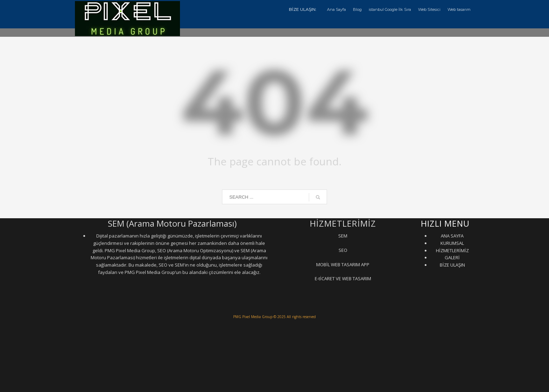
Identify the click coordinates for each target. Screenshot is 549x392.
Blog (357, 9)
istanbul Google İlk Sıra (390, 9)
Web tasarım (459, 9)
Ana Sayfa (336, 9)
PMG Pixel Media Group (253, 317)
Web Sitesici (429, 9)
